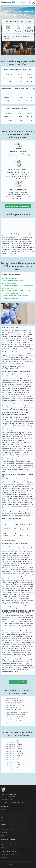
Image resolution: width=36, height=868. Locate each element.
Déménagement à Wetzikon (14, 764)
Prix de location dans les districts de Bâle (16, 291)
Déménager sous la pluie (13, 719)
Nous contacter (5, 812)
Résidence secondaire (12, 699)
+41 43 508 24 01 (12, 794)
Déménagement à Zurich (13, 741)
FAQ (2, 815)
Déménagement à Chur (13, 768)
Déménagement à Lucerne (14, 749)
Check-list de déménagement (14, 701)
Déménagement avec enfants (14, 716)
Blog (2, 817)
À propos (3, 809)
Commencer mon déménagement (18, 206)
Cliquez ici (6, 38)
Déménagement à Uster (13, 762)
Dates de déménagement (13, 707)
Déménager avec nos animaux (15, 705)
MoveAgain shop (6, 835)
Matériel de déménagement (14, 703)
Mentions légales (6, 847)
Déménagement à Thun (13, 757)
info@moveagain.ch (7, 800)
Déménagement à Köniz (13, 766)
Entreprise (4, 857)
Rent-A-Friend (5, 832)
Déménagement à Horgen (13, 770)
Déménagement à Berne (13, 747)
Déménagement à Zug (12, 743)
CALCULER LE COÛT (18, 682)
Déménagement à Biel (12, 759)
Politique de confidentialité (8, 845)
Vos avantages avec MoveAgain (13, 293)
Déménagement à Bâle (10, 278)
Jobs (2, 820)
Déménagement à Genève (13, 752)
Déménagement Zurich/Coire (14, 721)
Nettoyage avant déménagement (16, 714)
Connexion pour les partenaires (10, 854)
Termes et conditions (7, 842)
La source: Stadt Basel (9, 540)
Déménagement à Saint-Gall (14, 745)
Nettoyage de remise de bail (14, 709)
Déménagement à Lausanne (14, 753)
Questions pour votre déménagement (17, 712)
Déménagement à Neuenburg (15, 755)
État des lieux (10, 723)
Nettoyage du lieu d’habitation (9, 830)
